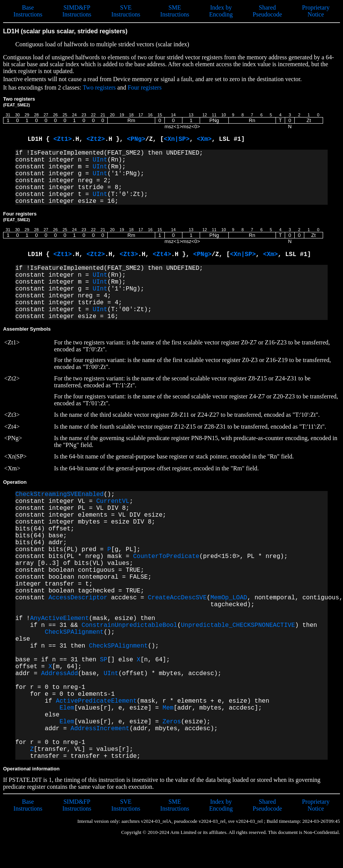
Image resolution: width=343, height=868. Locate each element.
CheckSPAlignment (74, 632)
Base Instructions (28, 11)
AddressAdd (59, 674)
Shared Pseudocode (267, 11)
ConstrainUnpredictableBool (130, 625)
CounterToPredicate (166, 556)
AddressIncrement (100, 729)
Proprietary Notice (316, 11)
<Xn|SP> (176, 139)
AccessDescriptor (78, 598)
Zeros (172, 722)
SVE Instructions (126, 11)
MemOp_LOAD (229, 598)
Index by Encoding (221, 11)
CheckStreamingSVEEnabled (59, 494)
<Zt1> (62, 139)
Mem (168, 708)
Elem (67, 708)
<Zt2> (96, 139)
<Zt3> (129, 255)
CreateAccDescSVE (177, 598)
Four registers (144, 87)
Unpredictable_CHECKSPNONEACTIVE (238, 625)
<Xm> (204, 139)
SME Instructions (175, 11)
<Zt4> (162, 255)
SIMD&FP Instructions (77, 11)
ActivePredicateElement (96, 701)
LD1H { (40, 139)
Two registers (99, 87)
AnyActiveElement (59, 618)
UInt (100, 160)
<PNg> (136, 139)
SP (104, 660)
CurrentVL (113, 501)
